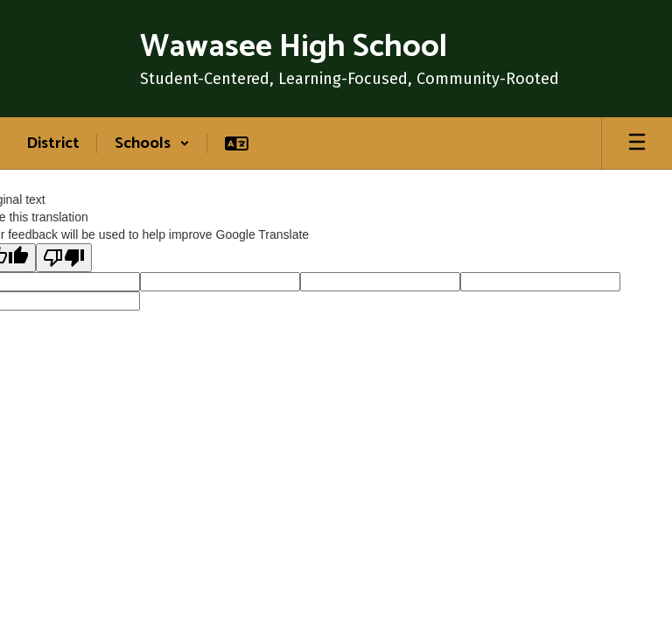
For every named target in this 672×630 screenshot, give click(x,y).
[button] (152, 143)
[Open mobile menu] (637, 143)
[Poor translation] (64, 258)
